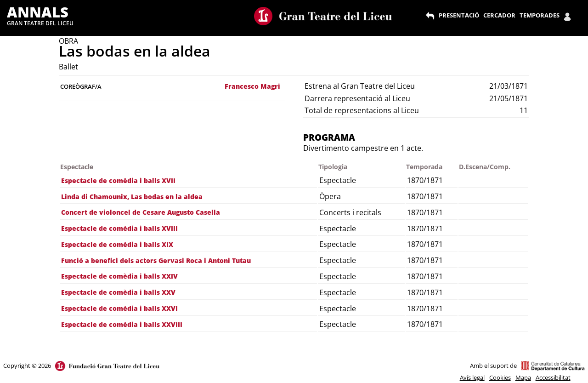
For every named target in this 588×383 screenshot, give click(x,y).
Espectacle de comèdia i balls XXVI (119, 308)
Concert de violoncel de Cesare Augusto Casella (141, 212)
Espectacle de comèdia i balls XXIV (119, 276)
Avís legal (472, 377)
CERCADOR (499, 15)
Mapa (523, 377)
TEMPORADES (540, 15)
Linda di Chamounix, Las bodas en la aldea (132, 197)
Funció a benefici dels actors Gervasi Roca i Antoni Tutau (156, 260)
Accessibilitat (553, 377)
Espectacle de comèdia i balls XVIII (119, 228)
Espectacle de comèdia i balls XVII (118, 180)
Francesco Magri (252, 86)
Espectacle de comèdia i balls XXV (118, 292)
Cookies (500, 377)
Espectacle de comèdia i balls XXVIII (122, 324)
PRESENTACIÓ (459, 15)
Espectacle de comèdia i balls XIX (117, 244)
